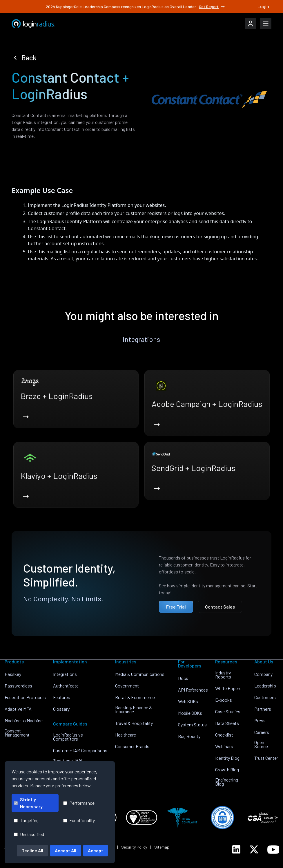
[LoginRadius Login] (251, 24)
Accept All (66, 850)
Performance (79, 803)
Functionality (79, 820)
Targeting (26, 820)
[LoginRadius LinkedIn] (236, 849)
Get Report (212, 7)
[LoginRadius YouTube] (273, 850)
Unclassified (29, 834)
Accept (96, 850)
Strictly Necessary (28, 803)
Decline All (32, 850)
